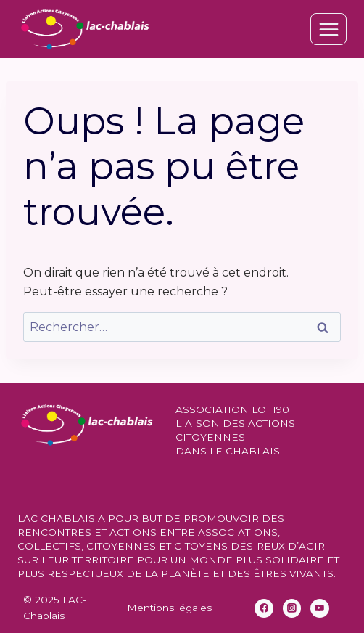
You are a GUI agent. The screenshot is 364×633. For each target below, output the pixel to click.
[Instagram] (292, 608)
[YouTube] (320, 608)
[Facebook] (264, 608)
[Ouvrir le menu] (328, 29)
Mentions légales (169, 608)
